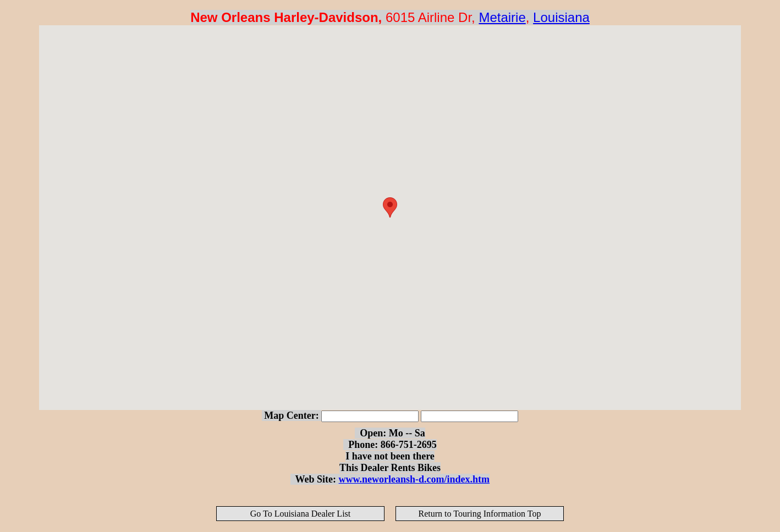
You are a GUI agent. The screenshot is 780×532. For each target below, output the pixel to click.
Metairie (502, 17)
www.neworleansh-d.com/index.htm (414, 479)
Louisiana (561, 17)
